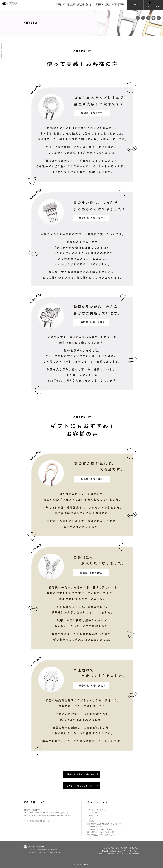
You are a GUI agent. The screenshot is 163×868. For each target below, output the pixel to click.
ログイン (120, 854)
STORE (108, 5)
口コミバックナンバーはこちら (81, 774)
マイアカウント (99, 854)
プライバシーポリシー (132, 851)
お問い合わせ (135, 848)
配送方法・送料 (122, 848)
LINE (153, 18)
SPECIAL (100, 5)
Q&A (158, 6)
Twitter (159, 18)
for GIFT (90, 5)
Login (137, 5)
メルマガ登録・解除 (132, 854)
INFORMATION (118, 5)
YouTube (148, 18)
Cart (148, 4)
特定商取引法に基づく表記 (112, 851)
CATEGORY (60, 5)
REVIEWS (80, 5)
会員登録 (111, 854)
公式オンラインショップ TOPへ (81, 786)
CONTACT (71, 5)
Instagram (143, 18)
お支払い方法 (109, 848)
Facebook (138, 18)
